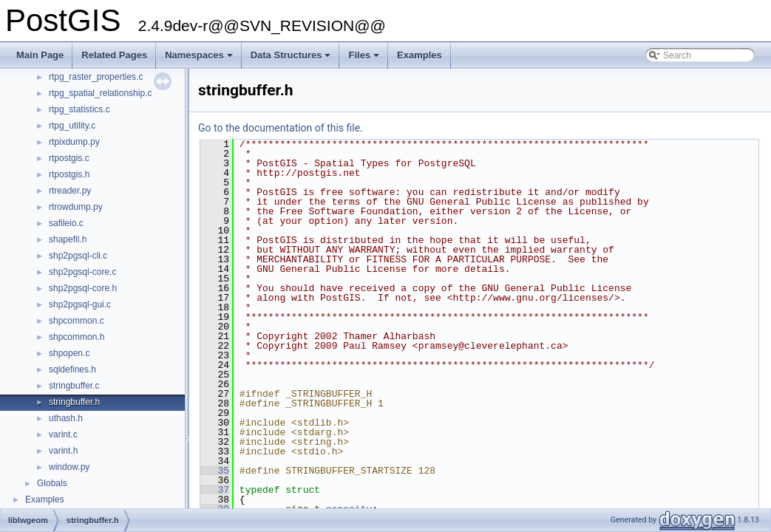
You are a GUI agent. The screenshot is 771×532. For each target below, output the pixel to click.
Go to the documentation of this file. (281, 128)
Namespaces (200, 59)
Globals (52, 483)
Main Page (40, 55)
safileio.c (66, 223)
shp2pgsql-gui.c (80, 304)
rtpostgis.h (69, 174)
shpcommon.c (77, 321)
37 (215, 490)
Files (365, 59)
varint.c (63, 434)
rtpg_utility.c (72, 126)
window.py (69, 467)
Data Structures (292, 59)
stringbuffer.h (74, 402)
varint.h (63, 451)
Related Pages (114, 55)
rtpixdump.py (74, 142)
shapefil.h (68, 239)
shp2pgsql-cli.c (78, 256)
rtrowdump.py (76, 207)
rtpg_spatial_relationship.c (100, 93)
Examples (420, 55)
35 (215, 471)
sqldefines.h (72, 369)
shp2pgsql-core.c (82, 272)
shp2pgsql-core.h (83, 288)
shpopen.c (69, 353)
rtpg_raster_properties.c (96, 77)
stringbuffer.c (74, 386)
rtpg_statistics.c (79, 109)
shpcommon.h (77, 337)
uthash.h (66, 418)
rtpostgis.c (69, 158)
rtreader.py (70, 191)
